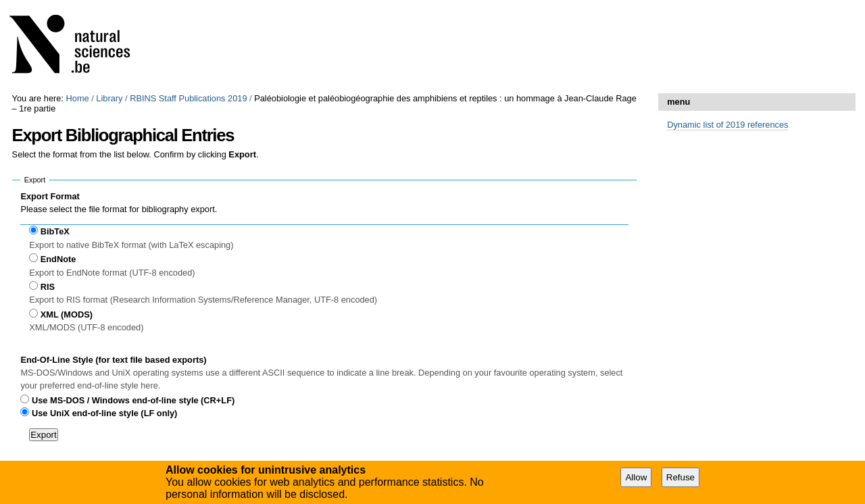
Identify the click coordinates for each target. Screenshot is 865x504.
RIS (48, 287)
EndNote (58, 259)
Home (78, 98)
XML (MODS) (67, 314)
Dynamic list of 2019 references (727, 125)
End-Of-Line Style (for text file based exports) (113, 360)
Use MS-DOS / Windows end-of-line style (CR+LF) (133, 400)
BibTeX (55, 231)
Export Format (50, 196)
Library (109, 98)
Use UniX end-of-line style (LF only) (104, 413)
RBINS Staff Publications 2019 (188, 98)
